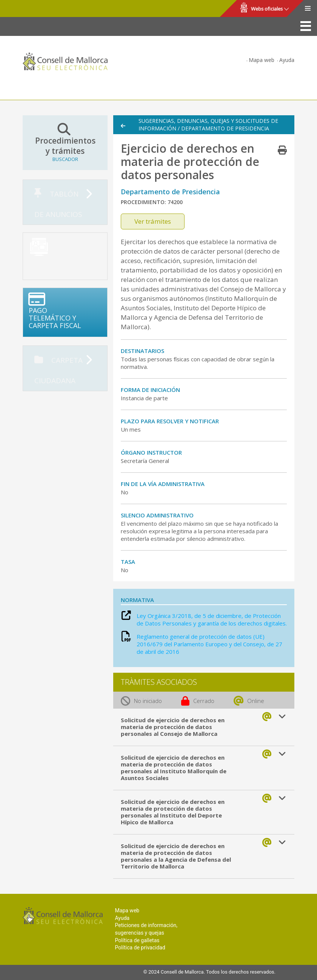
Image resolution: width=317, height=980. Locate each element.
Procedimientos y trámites (65, 142)
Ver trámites (153, 221)
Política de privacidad (140, 947)
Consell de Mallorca (32, 9)
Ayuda (287, 60)
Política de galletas (137, 940)
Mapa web (262, 60)
